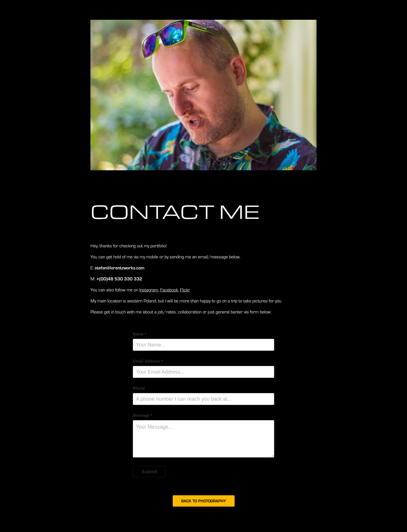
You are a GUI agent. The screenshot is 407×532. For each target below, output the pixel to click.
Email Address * (148, 361)
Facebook (169, 290)
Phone (139, 388)
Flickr (185, 290)
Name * (139, 334)
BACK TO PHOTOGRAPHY (204, 501)
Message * (142, 415)
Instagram (149, 290)
